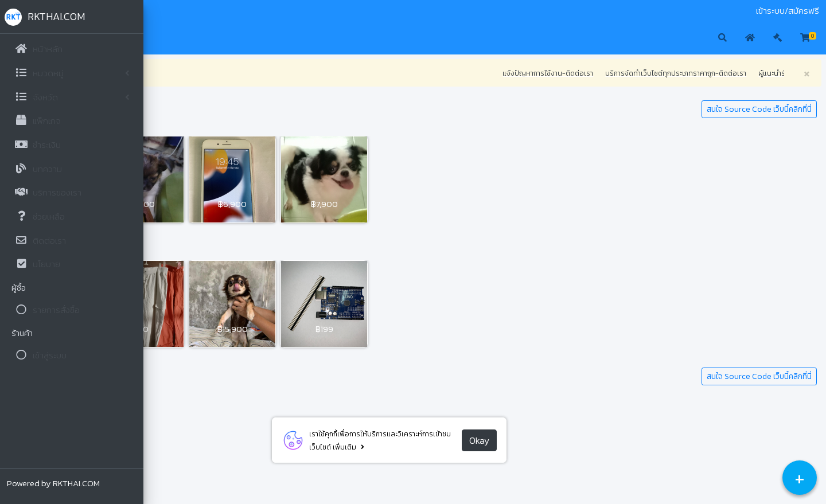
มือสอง (163, 11)
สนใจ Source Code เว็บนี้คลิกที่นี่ (759, 109)
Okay (550, 440)
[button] (161, 38)
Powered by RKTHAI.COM (53, 483)
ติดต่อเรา (220, 11)
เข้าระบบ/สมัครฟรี (788, 11)
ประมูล (189, 11)
